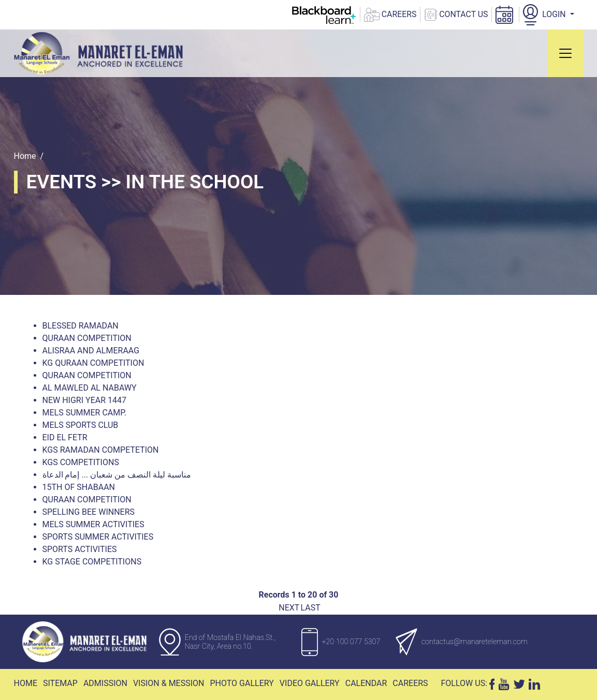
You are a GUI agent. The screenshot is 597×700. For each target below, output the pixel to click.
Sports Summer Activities (98, 537)
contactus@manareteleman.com (475, 642)
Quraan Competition (87, 338)
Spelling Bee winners (89, 512)
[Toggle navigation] (565, 53)
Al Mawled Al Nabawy (90, 388)
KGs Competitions (81, 462)
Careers (410, 683)
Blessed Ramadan (81, 326)
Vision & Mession (169, 683)
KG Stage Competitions (92, 562)
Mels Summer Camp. (84, 413)
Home (25, 156)
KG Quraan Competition (93, 363)
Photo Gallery (242, 683)
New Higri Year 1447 (84, 400)
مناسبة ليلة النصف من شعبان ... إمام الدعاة (117, 475)
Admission (105, 683)
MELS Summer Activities (93, 524)
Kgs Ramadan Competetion (101, 450)
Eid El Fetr (65, 437)
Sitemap (60, 683)
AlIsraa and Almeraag (91, 351)
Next (289, 608)
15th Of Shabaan (79, 487)
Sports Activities (80, 549)
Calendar (366, 683)
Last (310, 608)
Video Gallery (310, 683)
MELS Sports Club (81, 425)
